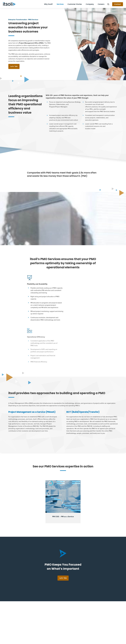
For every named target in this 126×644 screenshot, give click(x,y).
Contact (118, 4)
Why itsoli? (48, 4)
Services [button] (60, 4)
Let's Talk (14, 66)
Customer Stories (75, 4)
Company (90, 4)
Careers (101, 4)
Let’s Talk (63, 536)
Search (108, 4)
